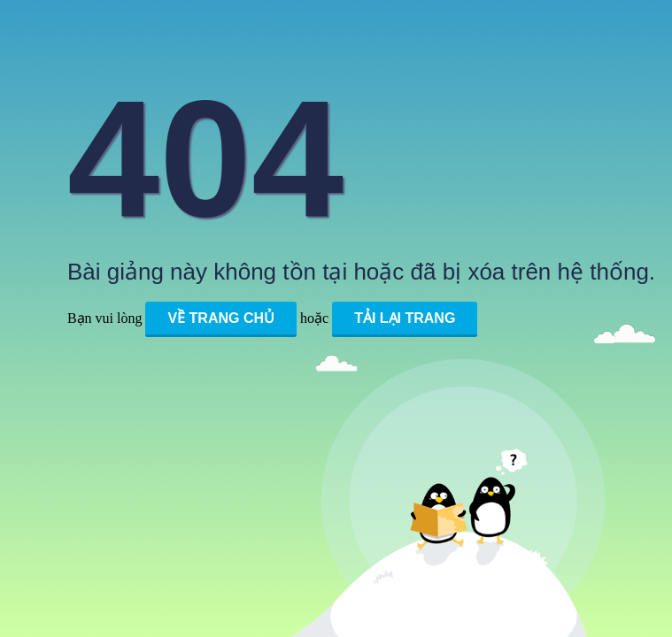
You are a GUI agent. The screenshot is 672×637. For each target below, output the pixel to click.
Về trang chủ (221, 318)
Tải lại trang (405, 318)
